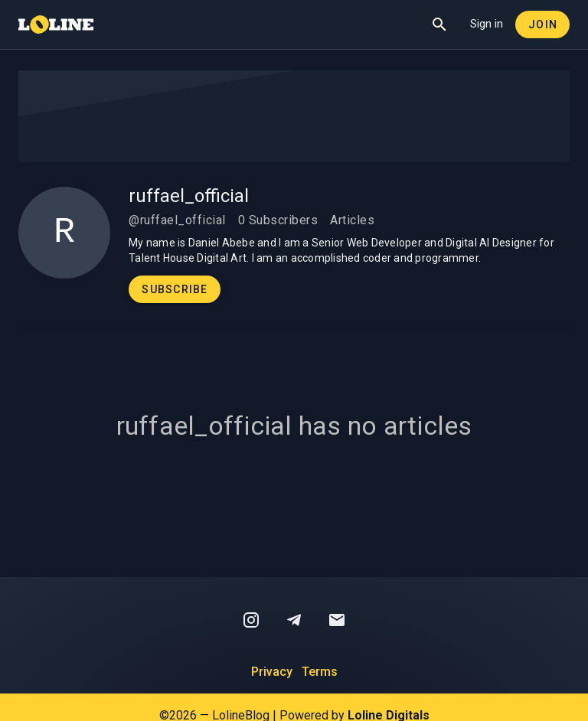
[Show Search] (439, 24)
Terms (320, 672)
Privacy (272, 672)
